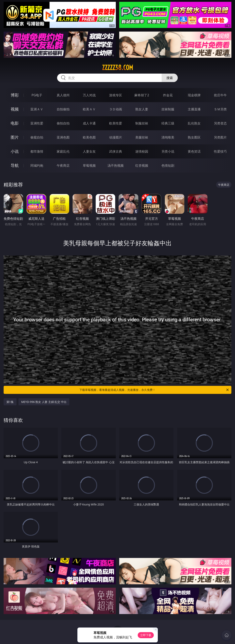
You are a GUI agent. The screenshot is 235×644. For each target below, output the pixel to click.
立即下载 (146, 635)
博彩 (15, 95)
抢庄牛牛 (220, 95)
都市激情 (37, 151)
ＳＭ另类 (220, 109)
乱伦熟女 (194, 123)
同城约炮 (37, 165)
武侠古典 (116, 151)
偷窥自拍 (37, 137)
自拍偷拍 (63, 109)
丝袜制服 (168, 109)
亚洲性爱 (37, 123)
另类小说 (168, 151)
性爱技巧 (220, 151)
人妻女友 (89, 151)
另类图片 (220, 137)
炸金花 (168, 95)
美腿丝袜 (142, 137)
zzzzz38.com (117, 68)
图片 (15, 137)
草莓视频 (89, 165)
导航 (15, 165)
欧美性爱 (116, 123)
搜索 (170, 78)
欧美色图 (89, 137)
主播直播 (194, 109)
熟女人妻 (142, 109)
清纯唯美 (168, 137)
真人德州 (63, 95)
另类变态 (220, 123)
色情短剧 (168, 165)
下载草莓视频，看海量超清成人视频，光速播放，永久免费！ (154, 390)
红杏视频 (142, 165)
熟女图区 (194, 137)
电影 (15, 123)
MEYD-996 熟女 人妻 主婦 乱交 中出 (44, 402)
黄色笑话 (194, 151)
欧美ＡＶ (89, 109)
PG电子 (37, 95)
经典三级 (168, 123)
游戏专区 (116, 95)
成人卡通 (89, 123)
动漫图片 (116, 137)
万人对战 (89, 95)
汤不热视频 (116, 165)
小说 (15, 151)
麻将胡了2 (142, 95)
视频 (15, 109)
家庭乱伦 (63, 151)
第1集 (10, 402)
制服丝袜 (142, 123)
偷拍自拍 (63, 123)
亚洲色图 (63, 137)
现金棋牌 (194, 95)
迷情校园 (142, 151)
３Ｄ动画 (116, 109)
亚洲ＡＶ (37, 109)
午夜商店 (63, 165)
